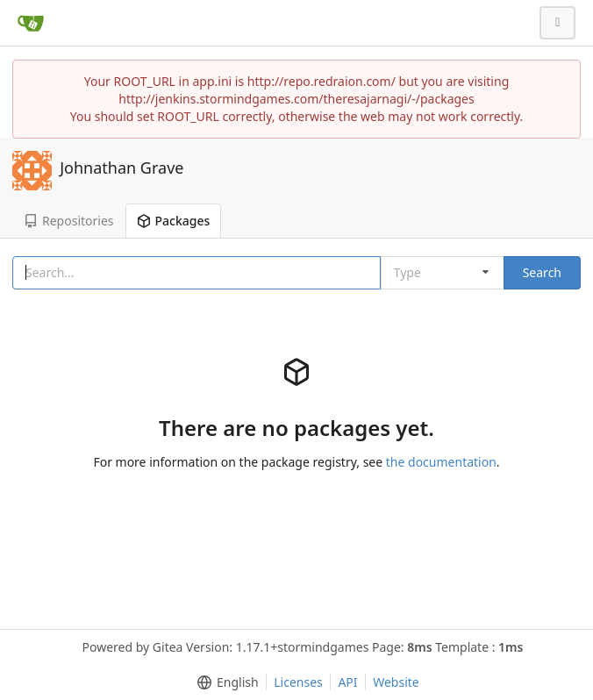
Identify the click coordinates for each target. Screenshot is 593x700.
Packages (174, 221)
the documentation (441, 462)
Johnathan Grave (121, 168)
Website (396, 682)
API (347, 682)
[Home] (31, 23)
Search (542, 272)
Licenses (298, 682)
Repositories (69, 221)
